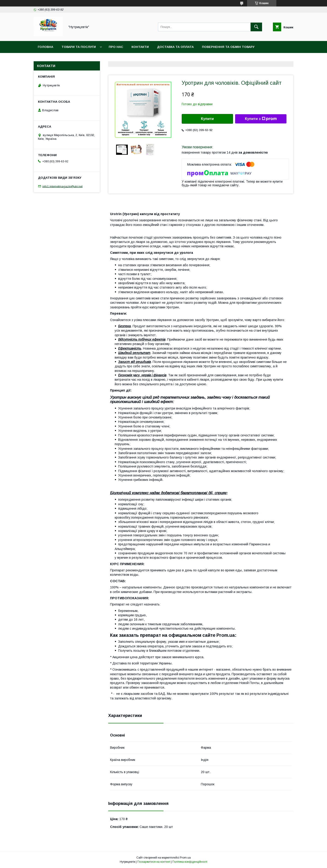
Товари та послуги (79, 47)
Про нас (116, 47)
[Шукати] (256, 27)
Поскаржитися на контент (154, 862)
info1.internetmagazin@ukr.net (62, 186)
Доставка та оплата (175, 47)
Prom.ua (185, 858)
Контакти (140, 47)
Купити (207, 119)
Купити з (261, 119)
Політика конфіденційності (190, 862)
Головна (45, 47)
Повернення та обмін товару (228, 47)
